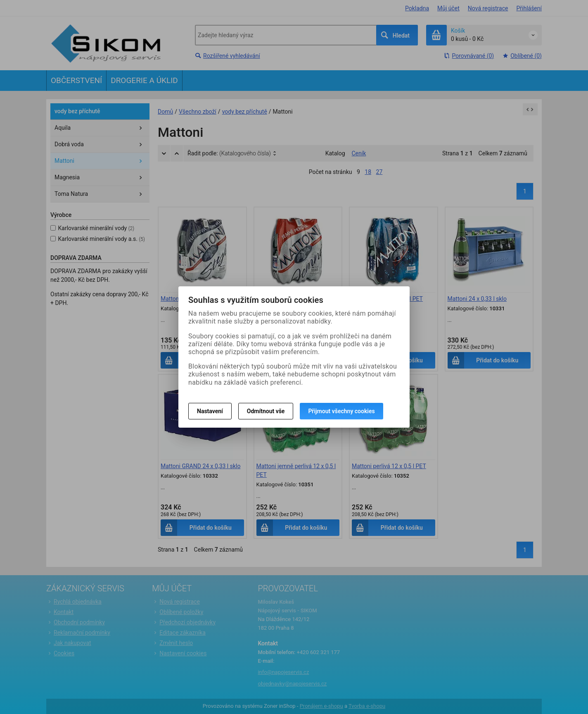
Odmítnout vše (266, 411)
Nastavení (210, 411)
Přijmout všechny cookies (341, 411)
